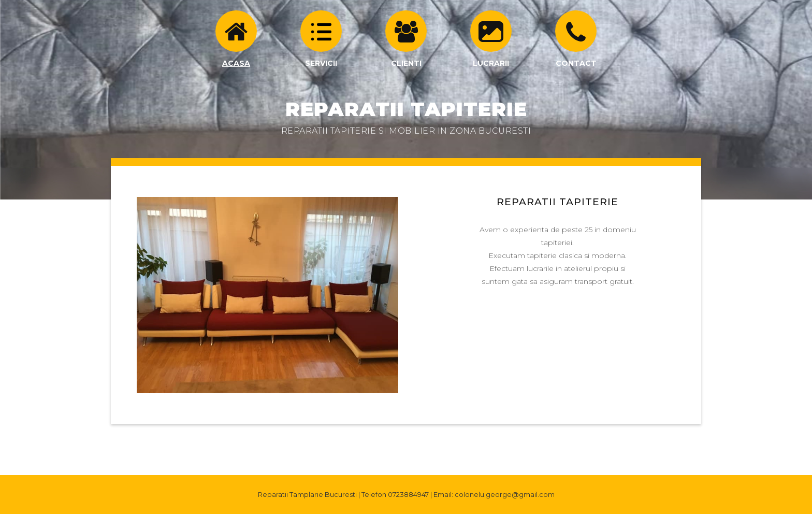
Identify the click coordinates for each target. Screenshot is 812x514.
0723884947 (408, 494)
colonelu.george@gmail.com (505, 494)
